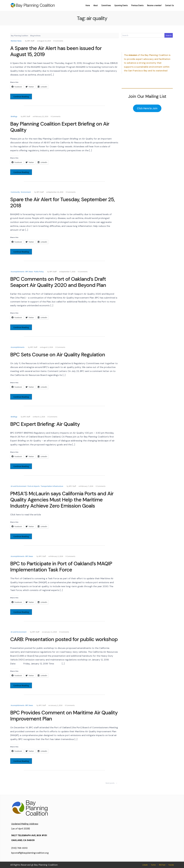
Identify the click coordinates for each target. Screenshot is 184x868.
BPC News (29, 272)
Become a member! (154, 5)
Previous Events (137, 5)
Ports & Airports (34, 486)
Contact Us (169, 5)
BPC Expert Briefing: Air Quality (45, 424)
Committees (106, 5)
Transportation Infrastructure (52, 486)
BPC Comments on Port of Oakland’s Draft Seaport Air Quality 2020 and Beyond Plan (58, 282)
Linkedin (145, 865)
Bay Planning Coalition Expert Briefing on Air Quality (60, 127)
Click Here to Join (147, 108)
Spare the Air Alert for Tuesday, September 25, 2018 (62, 202)
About (96, 5)
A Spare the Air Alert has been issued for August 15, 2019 (56, 51)
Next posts (112, 783)
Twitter (153, 865)
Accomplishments (18, 272)
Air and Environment (19, 486)
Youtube (171, 865)
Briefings (14, 116)
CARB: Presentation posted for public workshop (64, 639)
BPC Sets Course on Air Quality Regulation (58, 355)
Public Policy (39, 272)
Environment (26, 192)
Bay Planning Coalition (19, 36)
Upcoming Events (121, 5)
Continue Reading (21, 97)
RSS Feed (162, 865)
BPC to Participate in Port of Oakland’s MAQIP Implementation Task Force (61, 567)
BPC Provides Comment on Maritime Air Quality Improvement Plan (64, 716)
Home (88, 5)
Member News (16, 41)
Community (15, 192)
